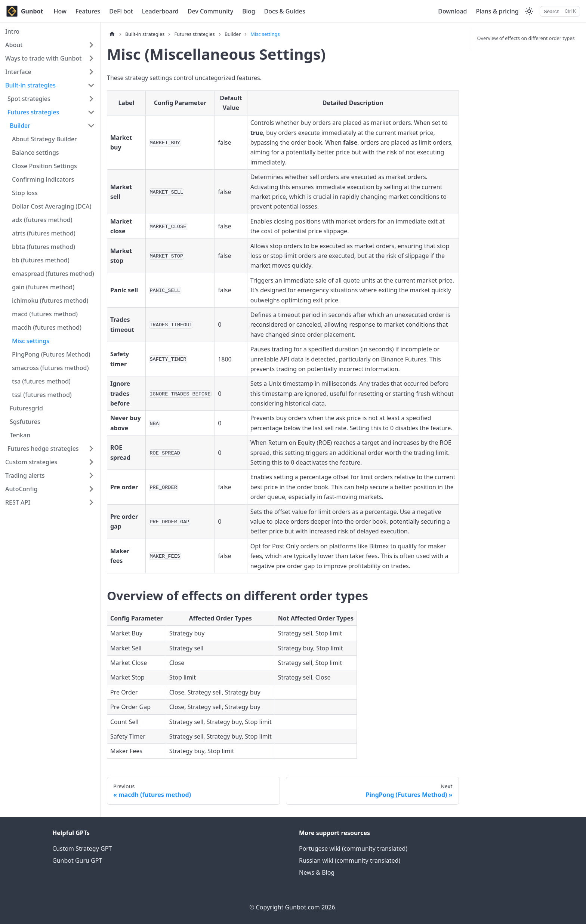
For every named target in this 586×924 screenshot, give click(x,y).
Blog (249, 11)
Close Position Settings (44, 166)
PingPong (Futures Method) (51, 354)
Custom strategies (31, 462)
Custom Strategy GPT (82, 848)
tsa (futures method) (41, 381)
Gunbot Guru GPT (77, 860)
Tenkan (20, 435)
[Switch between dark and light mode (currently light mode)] (529, 11)
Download (452, 11)
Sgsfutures (25, 422)
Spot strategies (29, 99)
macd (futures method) (45, 314)
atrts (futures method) (44, 233)
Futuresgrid (26, 408)
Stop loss (25, 193)
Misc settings (31, 341)
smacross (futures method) (50, 368)
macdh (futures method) (47, 327)
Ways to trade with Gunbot (43, 58)
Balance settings (36, 153)
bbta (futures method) (44, 247)
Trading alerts (25, 475)
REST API (18, 502)
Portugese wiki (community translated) (353, 848)
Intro (12, 31)
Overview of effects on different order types (526, 38)
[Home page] (112, 34)
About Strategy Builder (44, 139)
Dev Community (210, 11)
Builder (20, 126)
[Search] (560, 11)
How (60, 11)
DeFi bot (121, 11)
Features (88, 11)
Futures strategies (33, 112)
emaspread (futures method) (53, 274)
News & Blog (317, 872)
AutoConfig (21, 489)
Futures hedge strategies (43, 449)
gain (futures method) (43, 287)
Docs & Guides (285, 11)
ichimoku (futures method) (50, 301)
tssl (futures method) (42, 395)
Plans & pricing (497, 11)
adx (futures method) (42, 220)
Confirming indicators (43, 179)
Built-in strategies (30, 85)
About (14, 45)
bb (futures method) (41, 260)
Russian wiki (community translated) (350, 860)
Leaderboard (160, 11)
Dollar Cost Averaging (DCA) (52, 206)
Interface (18, 72)
